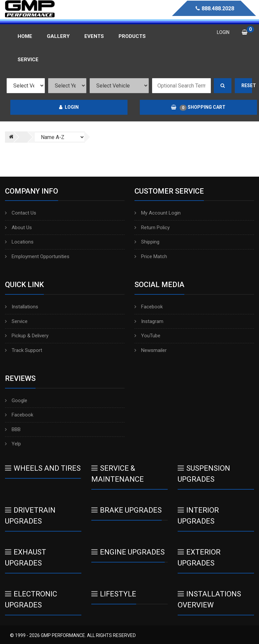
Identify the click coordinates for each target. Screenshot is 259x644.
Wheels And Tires (43, 468)
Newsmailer (151, 350)
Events (94, 36)
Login (69, 107)
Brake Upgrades (127, 510)
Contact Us (21, 213)
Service (16, 321)
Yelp (13, 444)
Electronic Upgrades (31, 599)
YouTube (147, 336)
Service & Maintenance (118, 474)
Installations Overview (209, 599)
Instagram (149, 321)
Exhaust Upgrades (26, 558)
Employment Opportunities (37, 256)
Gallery (58, 36)
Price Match (151, 256)
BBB (13, 429)
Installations (22, 307)
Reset (247, 85)
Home (25, 36)
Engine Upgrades (128, 552)
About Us (18, 228)
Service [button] (28, 60)
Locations (19, 242)
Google (16, 401)
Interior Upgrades (198, 516)
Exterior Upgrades (199, 558)
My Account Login (158, 213)
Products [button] (132, 36)
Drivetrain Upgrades (30, 516)
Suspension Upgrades (204, 474)
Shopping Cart (198, 107)
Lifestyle (114, 594)
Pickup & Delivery (27, 336)
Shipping (147, 242)
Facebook (149, 307)
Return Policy (152, 228)
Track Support (24, 350)
